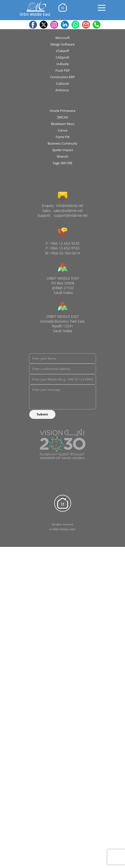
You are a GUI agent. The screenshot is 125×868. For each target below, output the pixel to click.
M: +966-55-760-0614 (62, 253)
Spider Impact (63, 150)
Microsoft (63, 38)
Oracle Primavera (62, 111)
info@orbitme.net (70, 206)
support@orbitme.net (71, 215)
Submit (42, 414)
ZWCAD (62, 117)
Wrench (62, 156)
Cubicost (62, 83)
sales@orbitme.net (68, 211)
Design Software (62, 44)
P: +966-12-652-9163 (62, 248)
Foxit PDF (63, 70)
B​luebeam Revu (63, 124)
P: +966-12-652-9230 (62, 243)
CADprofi (62, 57)
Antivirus (62, 90)
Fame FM (63, 137)
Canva (63, 130)
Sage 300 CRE (62, 163)
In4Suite (63, 64)
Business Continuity (62, 143)
